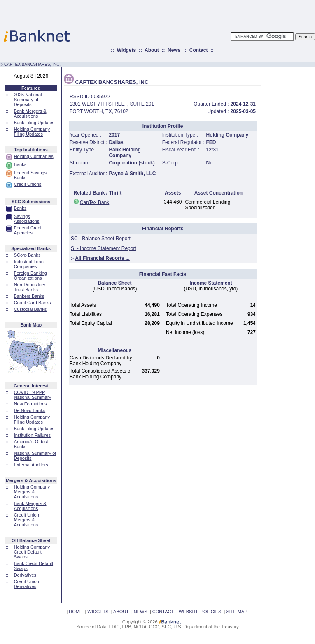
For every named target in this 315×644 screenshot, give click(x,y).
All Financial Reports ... (102, 258)
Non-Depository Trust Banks (30, 287)
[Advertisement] (194, 12)
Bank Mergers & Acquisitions (30, 114)
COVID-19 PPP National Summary (33, 395)
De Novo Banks (30, 410)
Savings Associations (27, 219)
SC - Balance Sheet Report (101, 239)
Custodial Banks (30, 309)
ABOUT (121, 612)
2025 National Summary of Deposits (28, 100)
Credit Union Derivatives (27, 584)
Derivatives (25, 575)
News (174, 50)
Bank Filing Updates (34, 123)
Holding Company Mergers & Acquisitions (32, 492)
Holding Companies (34, 156)
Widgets (127, 50)
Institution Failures (32, 435)
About (152, 50)
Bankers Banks (29, 296)
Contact (199, 50)
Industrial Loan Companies (29, 264)
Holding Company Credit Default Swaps (32, 552)
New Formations (30, 404)
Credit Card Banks (33, 303)
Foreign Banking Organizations (30, 276)
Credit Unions (28, 184)
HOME (76, 612)
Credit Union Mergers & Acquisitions (27, 520)
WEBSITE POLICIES (200, 612)
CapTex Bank (94, 202)
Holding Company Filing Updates (32, 132)
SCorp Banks (27, 255)
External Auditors (31, 465)
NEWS (141, 612)
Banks (20, 164)
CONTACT (163, 612)
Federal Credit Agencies (28, 230)
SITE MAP (237, 612)
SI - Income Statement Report (104, 248)
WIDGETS (98, 612)
